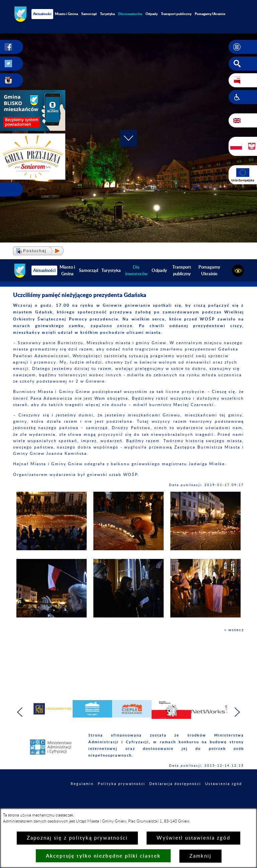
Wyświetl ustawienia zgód (193, 838)
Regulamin (82, 784)
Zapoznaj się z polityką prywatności (77, 838)
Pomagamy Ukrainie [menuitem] (210, 14)
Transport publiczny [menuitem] (176, 14)
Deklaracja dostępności (175, 784)
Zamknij (200, 856)
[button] (243, 47)
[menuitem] (130, 14)
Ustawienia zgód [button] (224, 784)
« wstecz (234, 630)
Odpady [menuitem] (152, 14)
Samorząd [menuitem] (89, 14)
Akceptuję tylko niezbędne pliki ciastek (103, 856)
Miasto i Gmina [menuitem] (66, 14)
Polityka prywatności (121, 784)
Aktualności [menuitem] (42, 14)
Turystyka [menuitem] (107, 14)
